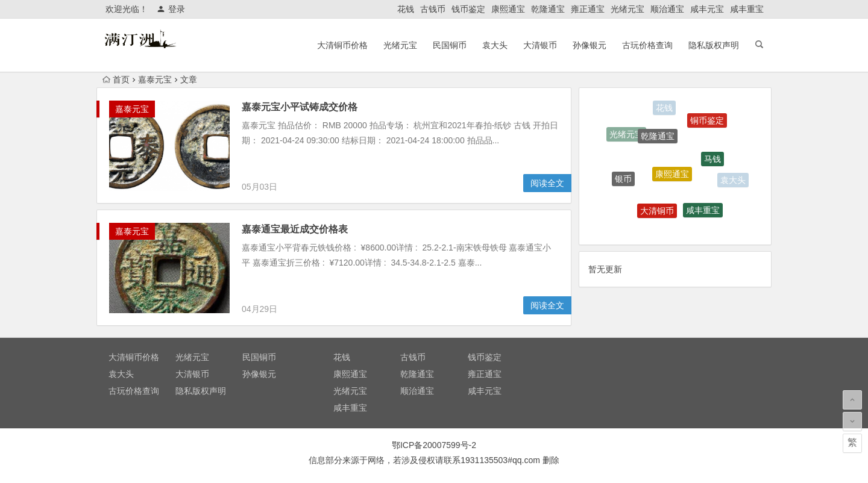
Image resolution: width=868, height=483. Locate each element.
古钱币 (433, 9)
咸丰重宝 (747, 9)
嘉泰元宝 (155, 79)
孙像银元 (590, 45)
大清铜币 (657, 212)
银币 (623, 179)
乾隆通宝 (548, 9)
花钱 (406, 9)
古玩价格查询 (647, 45)
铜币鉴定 (707, 122)
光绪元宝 (627, 9)
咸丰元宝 (707, 9)
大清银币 (540, 45)
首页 (116, 79)
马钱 (712, 161)
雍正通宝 (588, 9)
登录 (171, 9)
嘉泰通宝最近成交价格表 (295, 229)
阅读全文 (547, 183)
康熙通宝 (508, 9)
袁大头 (495, 45)
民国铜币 (450, 45)
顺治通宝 (667, 9)
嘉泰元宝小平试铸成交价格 (300, 107)
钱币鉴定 (468, 9)
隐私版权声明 (714, 45)
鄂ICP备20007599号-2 (434, 445)
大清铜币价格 (342, 45)
